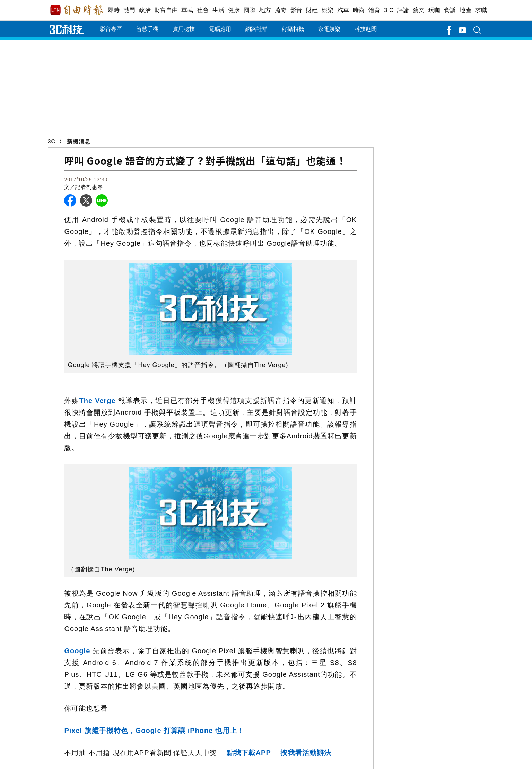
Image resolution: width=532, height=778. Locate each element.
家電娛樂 (329, 29)
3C (52, 142)
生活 (219, 10)
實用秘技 (184, 29)
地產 (466, 10)
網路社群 (256, 29)
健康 (234, 10)
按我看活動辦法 (306, 753)
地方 (265, 10)
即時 (114, 10)
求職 (481, 10)
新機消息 (79, 142)
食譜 (450, 10)
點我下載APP (249, 753)
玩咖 (434, 10)
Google (78, 651)
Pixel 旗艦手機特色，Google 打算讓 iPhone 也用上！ (154, 731)
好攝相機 (293, 29)
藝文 (419, 10)
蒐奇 (281, 10)
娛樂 (328, 10)
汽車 (343, 10)
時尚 (359, 10)
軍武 (187, 10)
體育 (374, 10)
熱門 (129, 10)
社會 (203, 10)
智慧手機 (147, 29)
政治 (145, 10)
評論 (403, 10)
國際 (250, 10)
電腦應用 (220, 29)
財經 (312, 10)
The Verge (98, 401)
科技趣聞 (366, 29)
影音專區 (111, 29)
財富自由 (166, 10)
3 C (389, 10)
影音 (296, 10)
